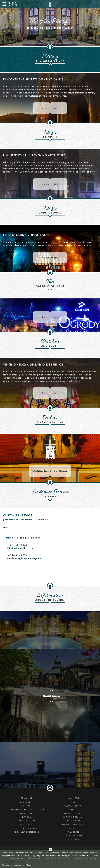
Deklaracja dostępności (27, 832)
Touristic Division (74, 821)
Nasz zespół (27, 813)
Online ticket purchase (50, 471)
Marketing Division (73, 817)
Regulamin (73, 839)
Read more (50, 108)
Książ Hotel (73, 828)
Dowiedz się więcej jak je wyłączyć (17, 865)
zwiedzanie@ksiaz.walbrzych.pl (24, 559)
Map (73, 802)
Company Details (27, 821)
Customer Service (74, 806)
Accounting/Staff (74, 836)
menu (4, 4)
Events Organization (73, 825)
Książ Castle (27, 802)
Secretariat (74, 810)
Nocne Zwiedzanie (73, 813)
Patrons (27, 817)
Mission (27, 806)
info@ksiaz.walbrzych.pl (21, 548)
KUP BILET (14, 4)
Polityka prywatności (27, 828)
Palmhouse (73, 832)
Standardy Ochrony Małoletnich (27, 810)
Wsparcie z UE (27, 825)
